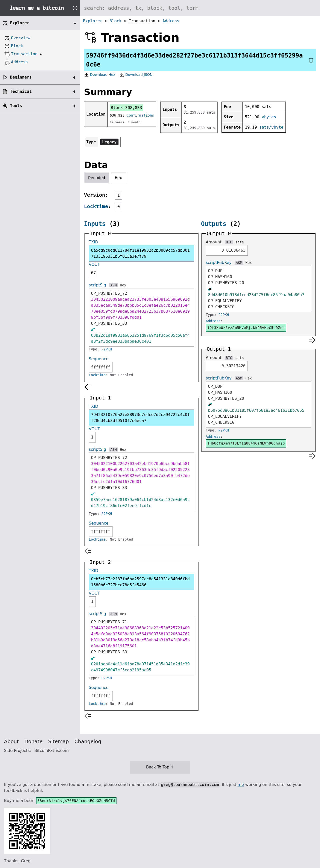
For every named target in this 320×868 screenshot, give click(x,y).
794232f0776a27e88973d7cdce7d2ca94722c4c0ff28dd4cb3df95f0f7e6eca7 (140, 418)
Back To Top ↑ (160, 767)
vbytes (269, 117)
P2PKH (107, 349)
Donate (34, 741)
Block (115, 21)
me (241, 785)
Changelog (88, 741)
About (11, 741)
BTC (229, 242)
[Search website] (200, 8)
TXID (93, 242)
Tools (16, 106)
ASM (113, 285)
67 (93, 273)
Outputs (214, 224)
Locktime (96, 206)
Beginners (21, 77)
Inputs (95, 224)
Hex (119, 178)
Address (171, 21)
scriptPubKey (219, 263)
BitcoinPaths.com (51, 751)
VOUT (94, 265)
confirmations (140, 115)
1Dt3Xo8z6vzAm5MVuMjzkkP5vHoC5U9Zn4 (246, 328)
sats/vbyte (271, 127)
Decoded (97, 178)
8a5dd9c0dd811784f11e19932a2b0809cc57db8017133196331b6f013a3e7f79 (140, 253)
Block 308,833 (126, 108)
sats (239, 242)
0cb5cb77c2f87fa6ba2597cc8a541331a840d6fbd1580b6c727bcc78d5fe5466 (140, 582)
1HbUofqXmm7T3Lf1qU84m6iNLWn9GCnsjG (246, 443)
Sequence (99, 359)
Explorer (93, 21)
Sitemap (59, 741)
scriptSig (97, 285)
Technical (21, 91)
